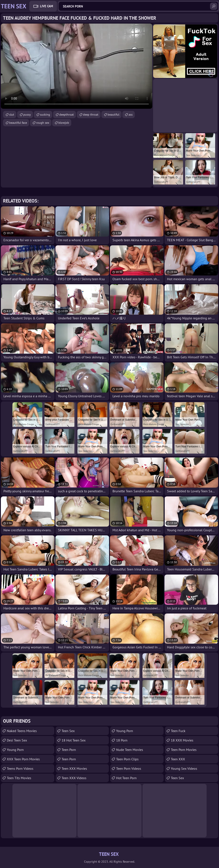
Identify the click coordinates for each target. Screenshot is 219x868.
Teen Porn (69, 750)
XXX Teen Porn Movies (23, 759)
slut (12, 115)
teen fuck (178, 731)
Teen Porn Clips (127, 759)
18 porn (122, 740)
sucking (45, 115)
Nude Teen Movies (130, 750)
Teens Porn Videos (20, 768)
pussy (27, 115)
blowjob (64, 123)
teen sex (68, 731)
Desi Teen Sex (17, 740)
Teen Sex (177, 778)
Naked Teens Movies (22, 731)
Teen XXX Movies (74, 768)
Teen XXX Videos (74, 778)
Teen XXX (178, 759)
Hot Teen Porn (126, 778)
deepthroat (67, 115)
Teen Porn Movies (184, 750)
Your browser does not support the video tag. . (77, 66)
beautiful (113, 115)
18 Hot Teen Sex (74, 740)
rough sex (43, 123)
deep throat (91, 115)
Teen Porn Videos (129, 768)
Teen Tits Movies (19, 778)
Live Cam (47, 6)
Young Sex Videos (184, 768)
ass (131, 115)
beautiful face (18, 123)
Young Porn (15, 750)
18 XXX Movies (182, 740)
